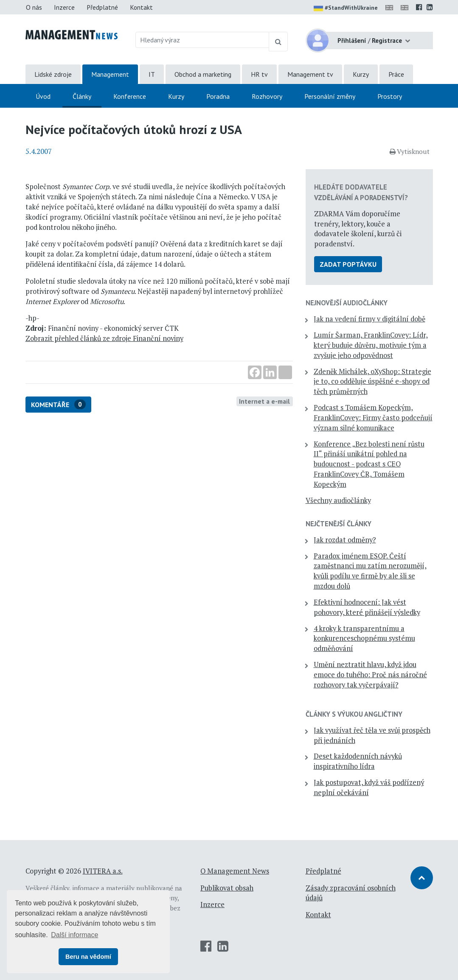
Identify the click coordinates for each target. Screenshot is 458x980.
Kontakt (141, 7)
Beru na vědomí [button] (88, 957)
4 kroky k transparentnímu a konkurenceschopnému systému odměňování (364, 639)
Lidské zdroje (53, 74)
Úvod (43, 96)
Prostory (390, 96)
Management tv (310, 74)
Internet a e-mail (264, 401)
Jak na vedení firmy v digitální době (369, 319)
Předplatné (102, 7)
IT (152, 74)
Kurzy (361, 74)
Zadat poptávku (348, 264)
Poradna (218, 96)
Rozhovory (267, 96)
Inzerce (64, 7)
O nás (34, 7)
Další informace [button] (74, 935)
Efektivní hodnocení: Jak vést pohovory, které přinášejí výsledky (367, 607)
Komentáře (58, 404)
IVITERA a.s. (103, 871)
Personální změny (330, 96)
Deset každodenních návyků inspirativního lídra (358, 761)
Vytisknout (410, 151)
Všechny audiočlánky (338, 500)
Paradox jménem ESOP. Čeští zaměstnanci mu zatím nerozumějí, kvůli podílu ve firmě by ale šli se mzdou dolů (370, 571)
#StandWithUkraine (346, 8)
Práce (396, 74)
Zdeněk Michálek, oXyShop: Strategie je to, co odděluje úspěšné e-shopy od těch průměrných (372, 382)
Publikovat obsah (227, 888)
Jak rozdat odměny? (345, 540)
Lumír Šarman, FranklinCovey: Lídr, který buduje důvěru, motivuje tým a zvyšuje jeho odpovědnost (371, 345)
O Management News (235, 871)
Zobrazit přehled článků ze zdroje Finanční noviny (104, 338)
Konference (130, 96)
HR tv (259, 74)
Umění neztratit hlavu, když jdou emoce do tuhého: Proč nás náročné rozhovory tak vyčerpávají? (370, 675)
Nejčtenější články (339, 524)
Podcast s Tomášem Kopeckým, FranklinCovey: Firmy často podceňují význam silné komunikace (373, 418)
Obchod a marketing (203, 74)
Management (110, 74)
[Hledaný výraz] (202, 40)
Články (82, 96)
